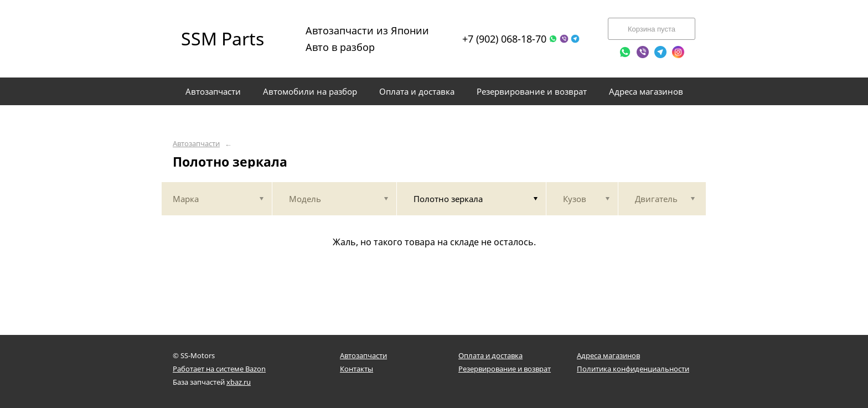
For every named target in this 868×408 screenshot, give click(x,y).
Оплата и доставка (490, 355)
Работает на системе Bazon (219, 369)
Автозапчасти (196, 144)
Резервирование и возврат (505, 369)
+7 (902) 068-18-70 (504, 39)
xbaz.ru (239, 382)
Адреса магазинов (608, 355)
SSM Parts (223, 38)
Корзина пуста (652, 29)
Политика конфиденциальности (633, 369)
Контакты (356, 369)
